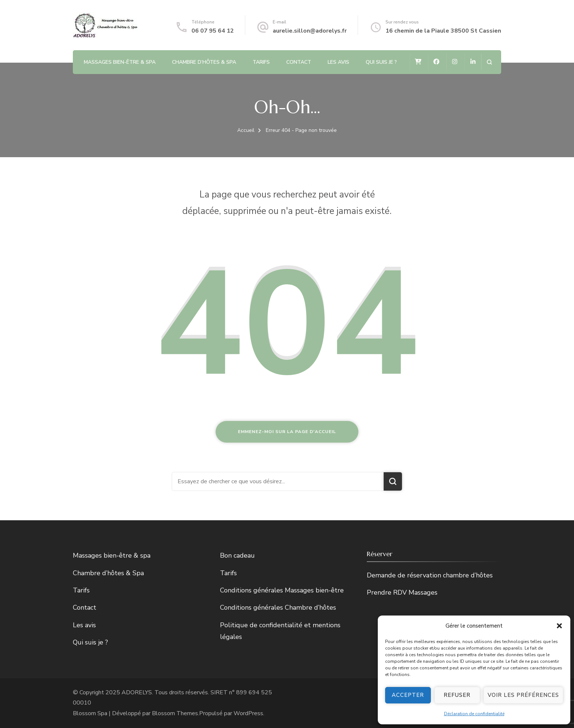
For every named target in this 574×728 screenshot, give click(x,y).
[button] (559, 626)
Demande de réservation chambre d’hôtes (430, 575)
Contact (299, 62)
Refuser (457, 695)
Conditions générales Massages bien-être (282, 590)
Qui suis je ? (381, 62)
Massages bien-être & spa (120, 62)
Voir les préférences (523, 695)
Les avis (338, 62)
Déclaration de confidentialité (474, 714)
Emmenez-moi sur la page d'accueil (287, 432)
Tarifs (261, 62)
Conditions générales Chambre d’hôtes (278, 607)
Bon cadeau (237, 555)
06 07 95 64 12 (213, 31)
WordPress (248, 713)
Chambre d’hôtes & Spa (204, 62)
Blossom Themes (175, 713)
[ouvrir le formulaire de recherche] (489, 62)
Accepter (408, 695)
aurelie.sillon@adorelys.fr (310, 31)
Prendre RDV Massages (402, 592)
